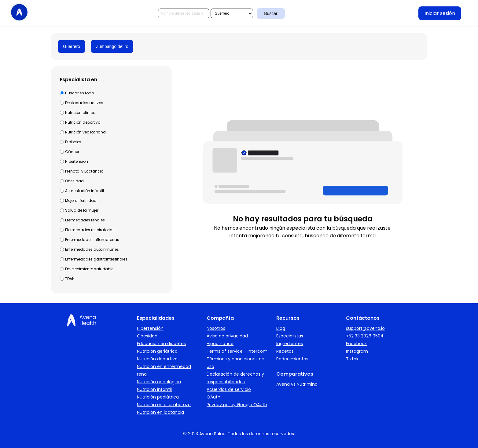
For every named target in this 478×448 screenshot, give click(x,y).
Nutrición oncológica (159, 382)
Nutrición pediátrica (158, 397)
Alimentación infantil (85, 191)
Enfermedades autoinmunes (92, 249)
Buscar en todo (79, 93)
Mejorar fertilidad (81, 200)
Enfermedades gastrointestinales (96, 259)
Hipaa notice (220, 344)
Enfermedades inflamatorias (92, 240)
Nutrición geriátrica (157, 351)
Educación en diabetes (161, 344)
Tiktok (352, 359)
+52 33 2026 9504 (365, 336)
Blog (281, 328)
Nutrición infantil (154, 389)
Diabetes (73, 142)
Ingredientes (290, 344)
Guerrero (72, 46)
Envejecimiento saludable (89, 269)
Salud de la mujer (82, 210)
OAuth (213, 397)
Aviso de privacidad (227, 336)
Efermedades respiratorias (90, 230)
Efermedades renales (85, 220)
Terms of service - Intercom (237, 351)
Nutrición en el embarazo (164, 405)
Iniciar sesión (440, 13)
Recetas (285, 351)
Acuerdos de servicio (229, 389)
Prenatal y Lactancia (84, 171)
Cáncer (72, 152)
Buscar (271, 13)
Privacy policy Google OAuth (237, 405)
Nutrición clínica (80, 113)
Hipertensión (77, 161)
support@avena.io (365, 328)
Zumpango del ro (112, 46)
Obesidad (74, 181)
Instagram (357, 351)
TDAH (70, 279)
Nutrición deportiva (83, 122)
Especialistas (290, 336)
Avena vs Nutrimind (297, 384)
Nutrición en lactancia (160, 412)
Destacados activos (84, 103)
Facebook (356, 344)
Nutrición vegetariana (85, 132)
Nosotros (216, 328)
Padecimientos (292, 359)
